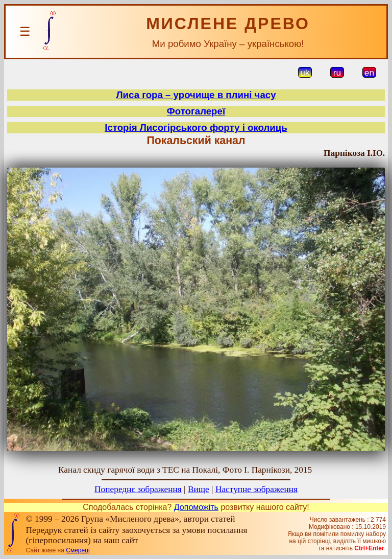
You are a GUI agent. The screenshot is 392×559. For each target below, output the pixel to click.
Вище (199, 489)
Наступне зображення (256, 489)
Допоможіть (196, 507)
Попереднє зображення (138, 489)
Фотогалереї (196, 111)
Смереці (78, 550)
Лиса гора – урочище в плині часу (196, 95)
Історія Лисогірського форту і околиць (196, 127)
